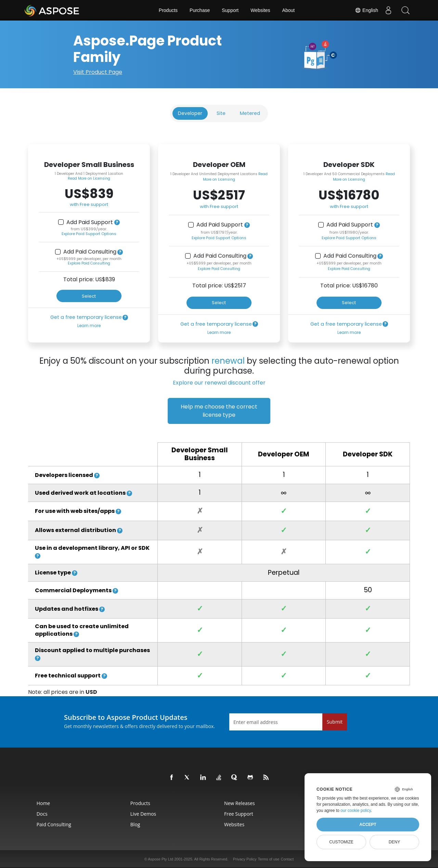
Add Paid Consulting (90, 252)
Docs (42, 814)
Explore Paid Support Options (89, 234)
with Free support (89, 204)
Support (230, 10)
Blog (135, 824)
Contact (287, 859)
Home (43, 803)
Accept (368, 825)
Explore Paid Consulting (89, 263)
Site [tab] (221, 113)
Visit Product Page (98, 72)
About (289, 10)
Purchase (200, 10)
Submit (335, 722)
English (366, 10)
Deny (394, 842)
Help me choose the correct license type (219, 411)
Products (168, 10)
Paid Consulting (54, 824)
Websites (260, 10)
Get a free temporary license (86, 317)
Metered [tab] (250, 113)
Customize (341, 842)
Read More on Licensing (89, 178)
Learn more (89, 326)
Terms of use (268, 859)
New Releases (240, 803)
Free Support (239, 814)
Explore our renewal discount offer (219, 383)
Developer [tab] (190, 113)
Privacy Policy (245, 859)
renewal (228, 361)
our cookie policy (356, 811)
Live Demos (143, 814)
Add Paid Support (90, 222)
